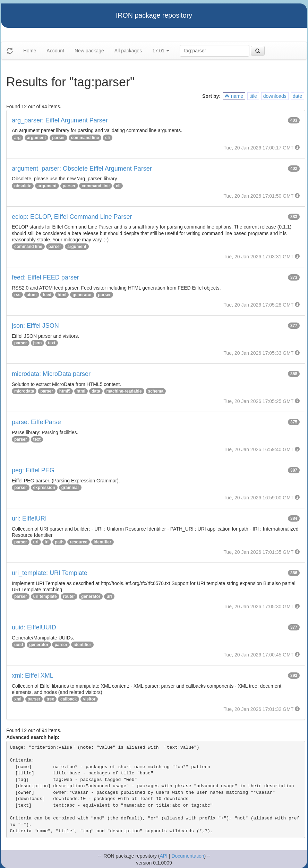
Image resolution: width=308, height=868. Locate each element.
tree (50, 699)
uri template (45, 596)
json (38, 343)
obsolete (23, 186)
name (234, 96)
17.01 (161, 51)
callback (69, 699)
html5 (65, 391)
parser (58, 138)
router (69, 596)
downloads (275, 96)
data (96, 391)
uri (36, 542)
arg (18, 138)
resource (79, 542)
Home (30, 51)
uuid (19, 645)
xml (18, 699)
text (52, 343)
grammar (70, 488)
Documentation (188, 856)
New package (89, 51)
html (62, 295)
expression (44, 488)
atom (32, 295)
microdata (24, 391)
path (59, 542)
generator (82, 295)
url (109, 596)
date (297, 96)
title (253, 96)
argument (37, 138)
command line (85, 138)
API (164, 856)
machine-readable (124, 391)
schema (156, 391)
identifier (102, 542)
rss (17, 295)
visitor (89, 699)
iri (47, 542)
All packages (128, 51)
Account (55, 51)
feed (47, 295)
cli (107, 138)
